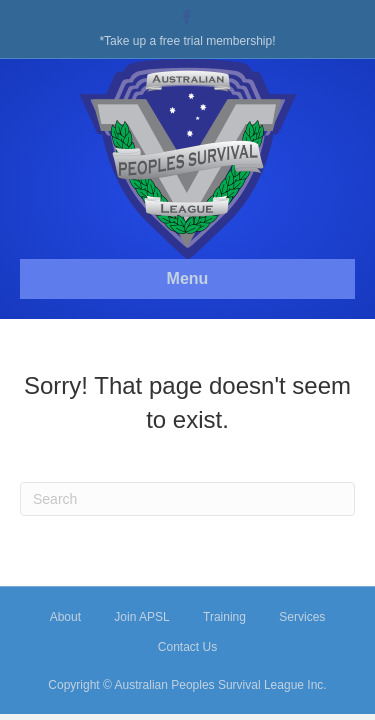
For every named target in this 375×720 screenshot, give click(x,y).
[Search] (187, 499)
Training (224, 617)
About (65, 617)
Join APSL (141, 617)
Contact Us (187, 647)
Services (302, 617)
